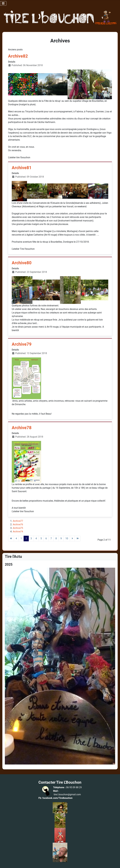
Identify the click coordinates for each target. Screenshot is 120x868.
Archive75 (18, 528)
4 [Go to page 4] (36, 538)
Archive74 (18, 532)
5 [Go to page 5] (41, 538)
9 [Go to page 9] (61, 538)
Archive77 (18, 521)
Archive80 (22, 263)
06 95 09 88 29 (74, 787)
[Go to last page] (78, 539)
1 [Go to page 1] (21, 538)
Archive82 (18, 56)
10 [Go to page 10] (67, 538)
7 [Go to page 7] (51, 538)
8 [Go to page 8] (56, 538)
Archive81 (22, 168)
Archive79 (22, 344)
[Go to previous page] (16, 539)
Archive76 (18, 524)
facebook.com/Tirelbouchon (57, 798)
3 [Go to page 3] (31, 538)
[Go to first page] (11, 539)
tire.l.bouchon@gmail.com (67, 794)
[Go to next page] (72, 539)
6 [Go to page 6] (46, 538)
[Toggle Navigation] (3, 3)
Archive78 (22, 428)
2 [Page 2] (26, 538)
